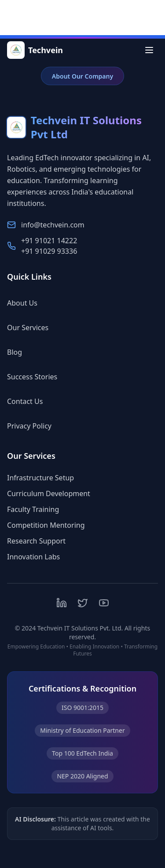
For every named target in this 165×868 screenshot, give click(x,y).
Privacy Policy (34, 426)
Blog (19, 352)
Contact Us (29, 401)
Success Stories (37, 377)
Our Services (32, 328)
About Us (27, 303)
